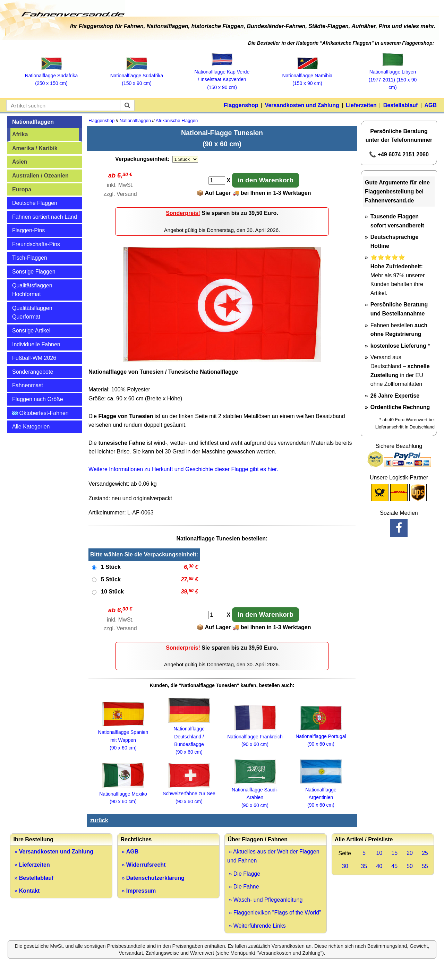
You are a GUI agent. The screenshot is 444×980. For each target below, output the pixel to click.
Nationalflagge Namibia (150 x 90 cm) (308, 75)
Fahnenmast (28, 385)
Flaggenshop (241, 105)
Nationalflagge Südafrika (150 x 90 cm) (137, 76)
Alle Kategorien (31, 427)
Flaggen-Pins (28, 230)
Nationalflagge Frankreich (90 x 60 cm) (255, 736)
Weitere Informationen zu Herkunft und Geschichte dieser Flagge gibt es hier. (183, 469)
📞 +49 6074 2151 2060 (399, 154)
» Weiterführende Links (257, 926)
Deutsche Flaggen (35, 203)
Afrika (20, 134)
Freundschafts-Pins (36, 244)
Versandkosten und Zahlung (302, 105)
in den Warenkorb (266, 180)
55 (425, 866)
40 (379, 866)
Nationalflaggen (33, 122)
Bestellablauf (401, 105)
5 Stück (111, 579)
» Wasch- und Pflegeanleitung (265, 900)
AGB (430, 105)
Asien (20, 162)
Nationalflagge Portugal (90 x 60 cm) (321, 736)
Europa (22, 189)
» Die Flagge (244, 874)
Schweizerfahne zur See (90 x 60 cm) (189, 794)
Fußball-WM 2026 (34, 358)
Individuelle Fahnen (36, 344)
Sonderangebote (33, 372)
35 (364, 866)
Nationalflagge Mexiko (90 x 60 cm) (123, 794)
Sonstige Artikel (31, 331)
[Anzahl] (217, 181)
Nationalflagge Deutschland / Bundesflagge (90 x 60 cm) (189, 737)
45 (394, 866)
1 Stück (111, 567)
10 (379, 853)
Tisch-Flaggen (30, 258)
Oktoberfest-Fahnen (40, 413)
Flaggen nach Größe (38, 399)
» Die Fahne (243, 887)
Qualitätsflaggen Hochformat (32, 290)
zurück (99, 820)
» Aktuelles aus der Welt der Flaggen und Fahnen (273, 856)
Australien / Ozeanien (40, 176)
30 (345, 866)
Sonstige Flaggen (34, 272)
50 (410, 866)
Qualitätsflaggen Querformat (32, 313)
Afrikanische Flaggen (177, 120)
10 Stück (112, 592)
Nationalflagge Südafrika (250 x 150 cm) (52, 76)
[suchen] (127, 105)
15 (394, 853)
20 (410, 853)
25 (425, 853)
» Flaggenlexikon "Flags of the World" (274, 913)
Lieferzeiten (361, 105)
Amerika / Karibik (35, 148)
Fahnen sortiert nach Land (45, 217)
